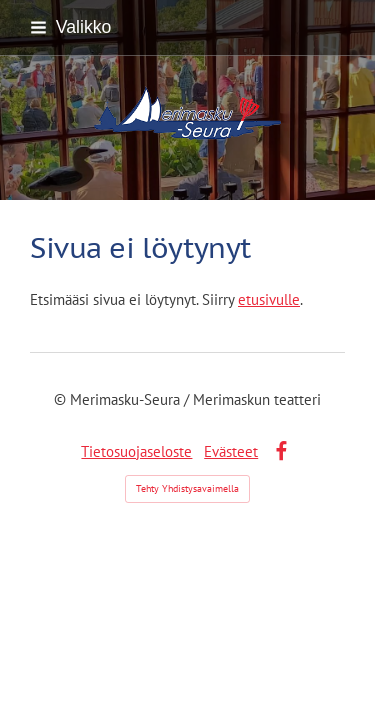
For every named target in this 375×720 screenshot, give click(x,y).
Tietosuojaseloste (136, 451)
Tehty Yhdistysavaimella (187, 488)
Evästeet (231, 451)
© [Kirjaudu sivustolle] (62, 399)
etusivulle (269, 299)
